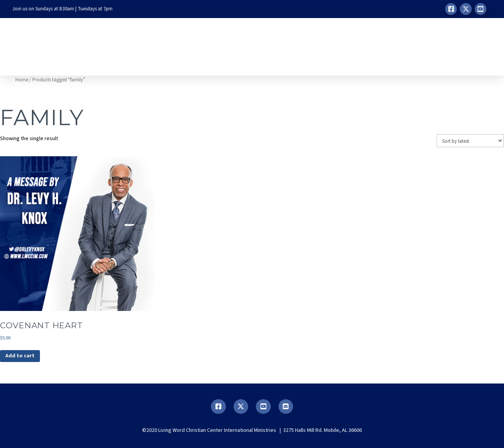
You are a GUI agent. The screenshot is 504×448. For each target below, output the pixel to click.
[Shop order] (470, 141)
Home (22, 80)
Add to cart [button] (20, 356)
